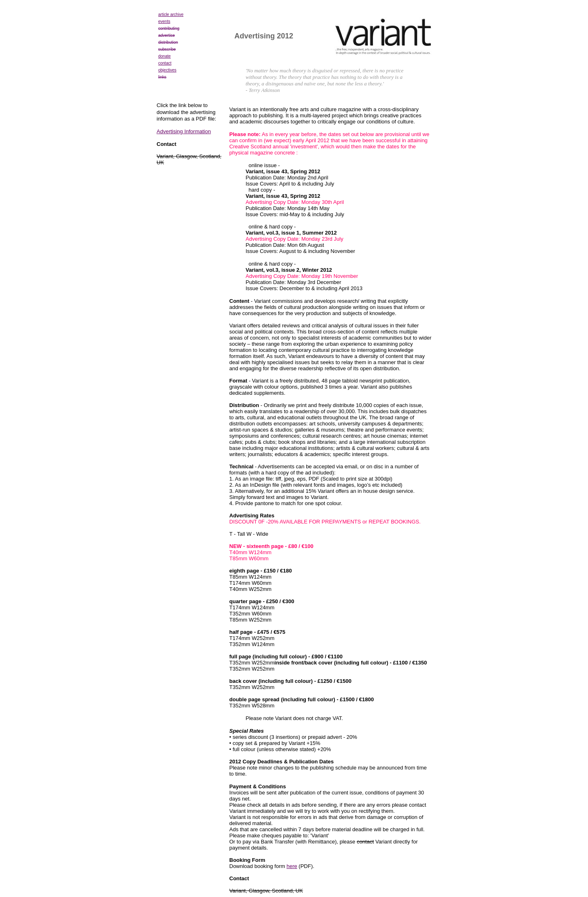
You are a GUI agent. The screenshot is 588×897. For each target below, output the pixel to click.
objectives (167, 70)
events (164, 21)
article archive (171, 15)
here (292, 866)
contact (165, 63)
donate (165, 56)
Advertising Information (184, 131)
